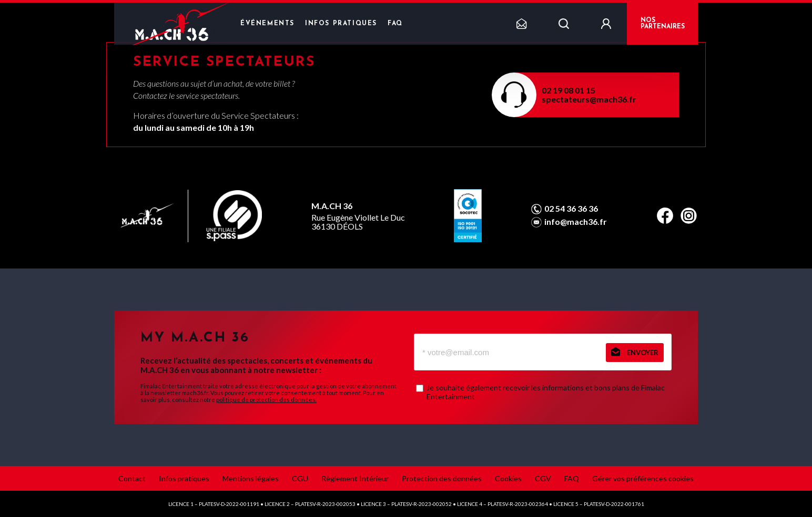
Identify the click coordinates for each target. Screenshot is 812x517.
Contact (132, 478)
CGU (300, 478)
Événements (267, 24)
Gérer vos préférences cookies (643, 478)
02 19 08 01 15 (569, 90)
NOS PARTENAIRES (663, 24)
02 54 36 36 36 (571, 209)
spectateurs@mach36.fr (589, 99)
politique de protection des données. (266, 400)
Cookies (508, 478)
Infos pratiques (341, 24)
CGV (543, 478)
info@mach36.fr (576, 222)
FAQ (395, 24)
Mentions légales (251, 478)
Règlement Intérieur (355, 478)
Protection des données (442, 478)
